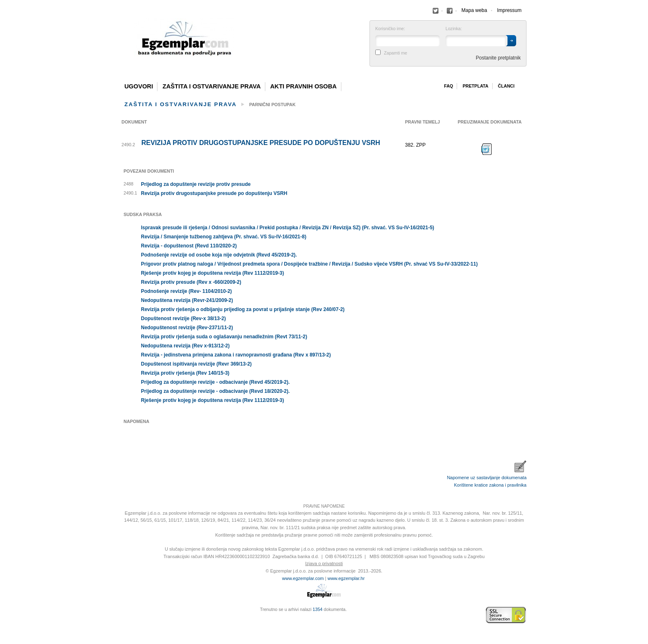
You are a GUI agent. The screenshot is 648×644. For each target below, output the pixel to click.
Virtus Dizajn (124, 619)
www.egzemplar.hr (346, 578)
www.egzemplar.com (303, 578)
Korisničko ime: (390, 29)
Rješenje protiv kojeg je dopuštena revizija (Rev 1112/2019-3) (212, 273)
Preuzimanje (487, 149)
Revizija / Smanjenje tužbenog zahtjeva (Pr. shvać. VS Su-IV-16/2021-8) (224, 237)
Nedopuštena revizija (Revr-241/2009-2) (187, 300)
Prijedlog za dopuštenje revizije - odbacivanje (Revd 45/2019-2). (215, 382)
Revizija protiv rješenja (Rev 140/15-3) (185, 373)
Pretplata (475, 86)
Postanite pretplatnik (498, 58)
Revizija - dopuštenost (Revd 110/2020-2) (189, 246)
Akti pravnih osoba (304, 86)
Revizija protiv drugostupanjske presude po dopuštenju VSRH (261, 143)
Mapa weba (474, 10)
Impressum (509, 10)
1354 (318, 609)
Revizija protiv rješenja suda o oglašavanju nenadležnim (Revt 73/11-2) (224, 337)
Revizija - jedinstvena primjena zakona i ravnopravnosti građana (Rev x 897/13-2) (236, 355)
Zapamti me (395, 53)
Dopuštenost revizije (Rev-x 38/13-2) (183, 318)
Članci (506, 86)
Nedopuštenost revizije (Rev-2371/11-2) (187, 328)
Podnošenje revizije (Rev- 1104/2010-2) (186, 291)
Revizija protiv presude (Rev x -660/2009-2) (191, 282)
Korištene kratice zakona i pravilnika (490, 485)
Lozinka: (454, 29)
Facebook (436, 11)
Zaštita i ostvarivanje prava (212, 86)
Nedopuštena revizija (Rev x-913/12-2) (185, 346)
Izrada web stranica (124, 615)
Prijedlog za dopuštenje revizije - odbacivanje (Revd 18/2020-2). (215, 391)
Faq (448, 86)
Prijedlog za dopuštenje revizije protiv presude (196, 184)
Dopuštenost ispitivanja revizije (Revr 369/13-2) (196, 364)
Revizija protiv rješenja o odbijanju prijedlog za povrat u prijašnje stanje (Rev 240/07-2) (243, 309)
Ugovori (139, 86)
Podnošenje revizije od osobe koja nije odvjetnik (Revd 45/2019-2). (219, 255)
